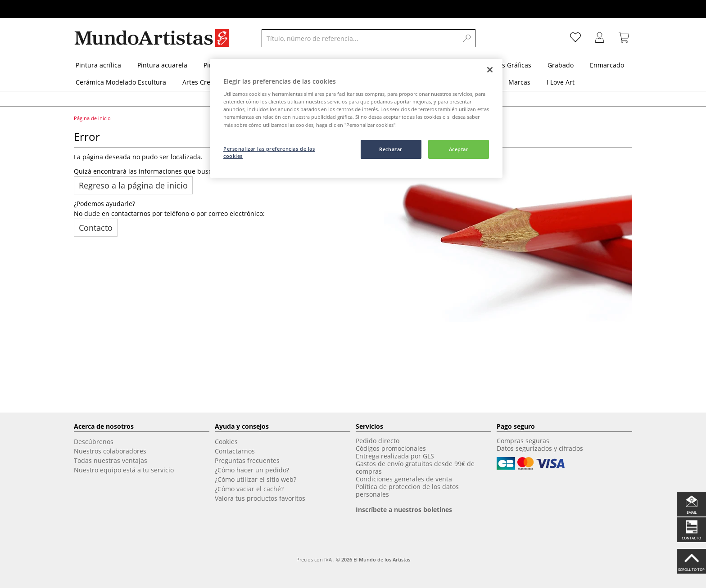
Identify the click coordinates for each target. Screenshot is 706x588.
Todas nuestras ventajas (111, 460)
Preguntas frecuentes (247, 460)
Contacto (96, 228)
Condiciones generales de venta (404, 479)
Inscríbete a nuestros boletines (404, 509)
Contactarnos (235, 451)
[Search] (467, 38)
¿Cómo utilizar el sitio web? (256, 479)
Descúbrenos (94, 442)
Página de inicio (93, 118)
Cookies (226, 442)
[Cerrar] (490, 70)
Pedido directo (378, 441)
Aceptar (459, 149)
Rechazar (391, 149)
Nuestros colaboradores (110, 451)
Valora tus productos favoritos (260, 498)
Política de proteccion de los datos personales (407, 490)
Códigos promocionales (391, 448)
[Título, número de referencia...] (360, 38)
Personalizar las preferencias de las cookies (269, 152)
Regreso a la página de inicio (133, 185)
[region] (356, 119)
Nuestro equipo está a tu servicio (124, 470)
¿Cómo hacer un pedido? (252, 470)
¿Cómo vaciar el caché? (249, 489)
